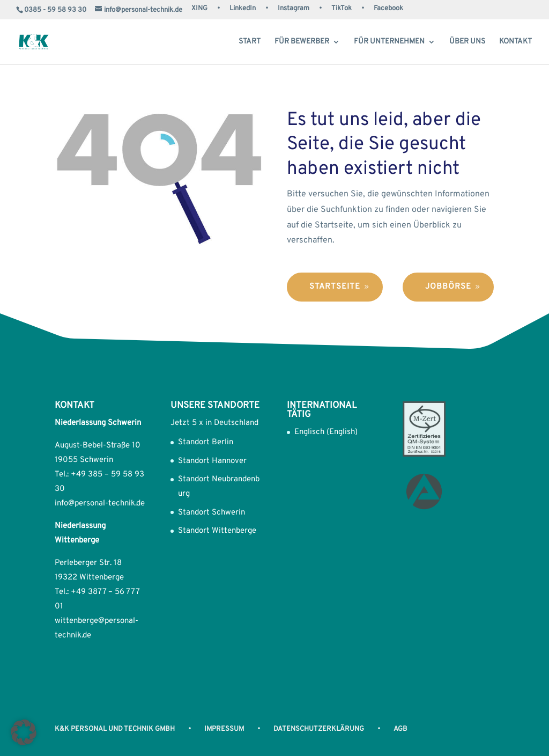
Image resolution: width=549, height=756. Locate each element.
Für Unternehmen (389, 42)
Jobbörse (448, 287)
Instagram (294, 9)
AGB (400, 729)
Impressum (224, 729)
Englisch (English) (326, 432)
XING (199, 9)
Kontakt (515, 42)
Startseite (335, 287)
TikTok (342, 9)
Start (250, 42)
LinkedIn (243, 9)
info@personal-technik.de (100, 504)
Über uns (467, 42)
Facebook (388, 9)
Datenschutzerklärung (319, 729)
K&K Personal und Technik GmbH (115, 729)
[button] (24, 732)
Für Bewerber (302, 42)
